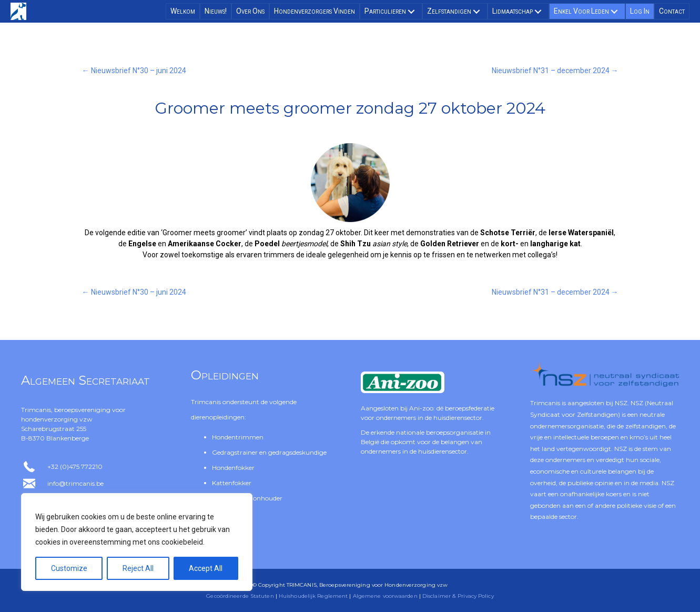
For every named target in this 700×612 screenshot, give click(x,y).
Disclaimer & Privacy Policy (458, 596)
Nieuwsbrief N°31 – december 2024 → (555, 71)
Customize (69, 568)
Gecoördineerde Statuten (240, 596)
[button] (411, 12)
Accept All (206, 568)
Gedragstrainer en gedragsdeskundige (269, 452)
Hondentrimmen (238, 437)
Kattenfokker (232, 483)
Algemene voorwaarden (385, 596)
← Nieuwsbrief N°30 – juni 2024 (134, 71)
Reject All (138, 568)
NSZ (621, 403)
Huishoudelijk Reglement (313, 596)
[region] (137, 542)
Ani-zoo (421, 408)
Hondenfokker (233, 468)
